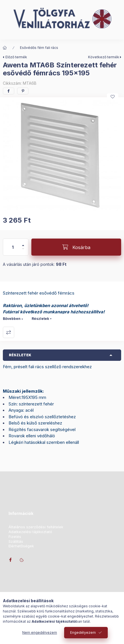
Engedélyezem (83, 632)
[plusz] (23, 243)
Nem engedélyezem (40, 632)
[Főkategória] (5, 48)
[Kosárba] (76, 247)
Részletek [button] (20, 355)
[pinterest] (23, 91)
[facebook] (9, 91)
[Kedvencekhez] (113, 97)
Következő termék (104, 57)
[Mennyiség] (13, 247)
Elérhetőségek (21, 546)
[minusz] (23, 251)
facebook (10, 560)
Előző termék (16, 57)
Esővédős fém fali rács (39, 48)
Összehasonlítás (9, 332)
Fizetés (15, 537)
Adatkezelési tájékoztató (30, 532)
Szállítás (16, 542)
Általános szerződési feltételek (36, 527)
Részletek (40, 319)
